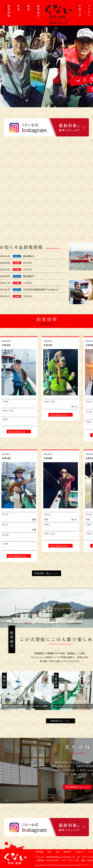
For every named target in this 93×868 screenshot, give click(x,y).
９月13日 (27, 296)
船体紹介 (67, 852)
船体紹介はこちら (61, 721)
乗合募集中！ (30, 256)
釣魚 (57, 852)
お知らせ (79, 852)
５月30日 (27, 283)
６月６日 (27, 263)
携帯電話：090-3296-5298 (47, 860)
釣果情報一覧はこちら (46, 573)
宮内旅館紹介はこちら (77, 787)
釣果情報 (39, 852)
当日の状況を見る (19, 432)
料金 (49, 852)
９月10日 (48, 458)
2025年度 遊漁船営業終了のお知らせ (41, 290)
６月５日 (27, 270)
